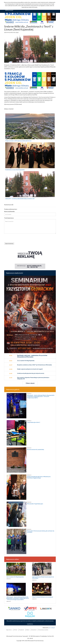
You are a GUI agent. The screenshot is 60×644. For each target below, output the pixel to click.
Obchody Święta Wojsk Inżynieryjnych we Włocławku (43, 577)
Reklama (28, 630)
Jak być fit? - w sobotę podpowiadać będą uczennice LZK (20, 199)
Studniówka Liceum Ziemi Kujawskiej (15, 170)
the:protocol (34, 630)
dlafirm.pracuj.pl (9, 10)
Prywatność (22, 630)
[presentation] (16, 238)
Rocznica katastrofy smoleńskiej (35, 449)
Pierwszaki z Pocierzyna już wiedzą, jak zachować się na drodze (41, 531)
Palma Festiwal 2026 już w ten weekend (43, 597)
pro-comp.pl (52, 628)
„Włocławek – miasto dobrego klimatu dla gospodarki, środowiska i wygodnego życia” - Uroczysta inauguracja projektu (18, 598)
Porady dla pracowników (43, 630)
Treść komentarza (9, 218)
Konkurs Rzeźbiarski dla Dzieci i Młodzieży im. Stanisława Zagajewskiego (39, 477)
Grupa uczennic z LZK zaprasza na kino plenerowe (18, 141)
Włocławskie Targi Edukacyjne (35, 504)
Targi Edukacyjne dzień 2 (34, 422)
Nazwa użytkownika (9, 211)
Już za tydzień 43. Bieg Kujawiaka (15, 577)
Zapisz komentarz (9, 244)
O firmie (15, 630)
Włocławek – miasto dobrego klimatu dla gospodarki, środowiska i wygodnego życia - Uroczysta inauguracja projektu (41, 396)
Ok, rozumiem (52, 13)
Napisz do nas (9, 630)
